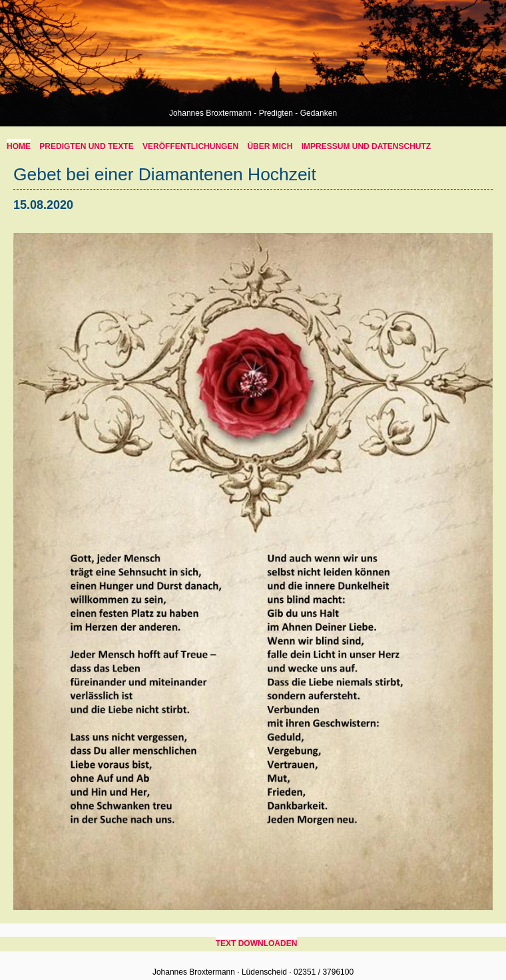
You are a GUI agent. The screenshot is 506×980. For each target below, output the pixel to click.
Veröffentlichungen (190, 146)
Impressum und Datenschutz (366, 146)
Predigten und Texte (86, 146)
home (19, 146)
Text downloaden (257, 943)
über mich (270, 146)
